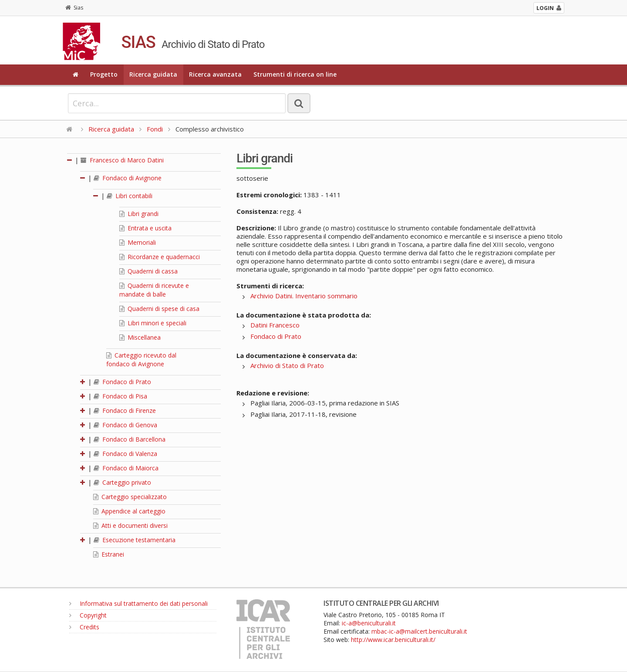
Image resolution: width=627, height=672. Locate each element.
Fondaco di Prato (122, 382)
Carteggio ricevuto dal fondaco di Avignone (141, 360)
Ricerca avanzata (215, 74)
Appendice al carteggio (129, 511)
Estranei (109, 554)
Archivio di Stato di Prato (287, 365)
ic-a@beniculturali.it (369, 623)
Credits (84, 627)
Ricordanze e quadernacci (160, 257)
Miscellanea (140, 337)
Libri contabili (130, 196)
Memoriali (138, 242)
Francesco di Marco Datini (122, 160)
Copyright (88, 615)
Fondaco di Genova (125, 425)
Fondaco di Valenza (125, 454)
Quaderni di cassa (148, 271)
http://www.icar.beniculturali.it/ (393, 640)
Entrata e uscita (145, 228)
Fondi (155, 129)
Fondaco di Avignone (128, 178)
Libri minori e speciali (153, 323)
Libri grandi (139, 214)
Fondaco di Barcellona (130, 439)
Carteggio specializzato (130, 497)
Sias (74, 8)
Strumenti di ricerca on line (295, 74)
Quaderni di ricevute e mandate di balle (154, 290)
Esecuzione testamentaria (135, 540)
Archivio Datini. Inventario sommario (304, 296)
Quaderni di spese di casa (159, 309)
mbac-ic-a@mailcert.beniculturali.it (419, 631)
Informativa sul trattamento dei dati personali (138, 603)
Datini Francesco (275, 325)
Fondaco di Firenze (125, 410)
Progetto (104, 74)
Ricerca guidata (153, 74)
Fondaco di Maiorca (126, 468)
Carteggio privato (122, 482)
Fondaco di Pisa (120, 396)
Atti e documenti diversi (130, 525)
